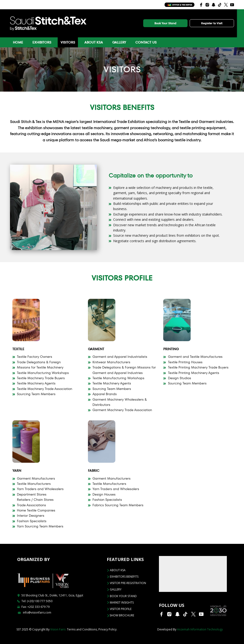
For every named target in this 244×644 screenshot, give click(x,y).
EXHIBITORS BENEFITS (123, 577)
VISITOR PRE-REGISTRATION (126, 583)
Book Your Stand (165, 23)
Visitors (68, 42)
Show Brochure (120, 615)
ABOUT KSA (116, 570)
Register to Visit (212, 23)
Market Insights (120, 602)
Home (18, 42)
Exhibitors (42, 42)
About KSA (94, 42)
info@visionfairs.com (35, 612)
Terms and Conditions (82, 629)
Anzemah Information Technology (200, 629)
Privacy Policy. (108, 629)
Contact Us (146, 42)
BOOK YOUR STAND (122, 596)
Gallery (119, 42)
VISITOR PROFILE (119, 609)
